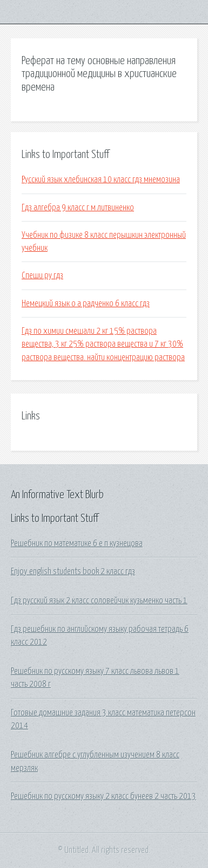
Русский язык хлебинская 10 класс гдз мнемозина (101, 180)
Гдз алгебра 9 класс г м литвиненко (78, 208)
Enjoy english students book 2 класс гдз (73, 571)
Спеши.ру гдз (42, 275)
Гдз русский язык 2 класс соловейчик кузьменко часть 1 (99, 601)
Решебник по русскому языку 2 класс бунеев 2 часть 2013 (103, 796)
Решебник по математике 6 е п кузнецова (77, 543)
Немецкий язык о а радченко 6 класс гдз (86, 304)
